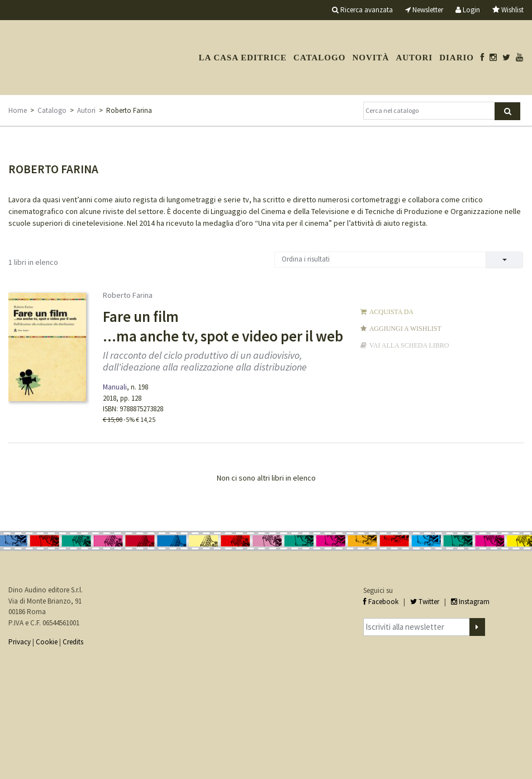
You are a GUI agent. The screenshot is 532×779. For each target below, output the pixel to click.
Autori (414, 58)
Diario (457, 58)
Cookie (47, 642)
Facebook (381, 602)
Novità (370, 58)
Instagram (470, 602)
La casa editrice (243, 58)
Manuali (115, 387)
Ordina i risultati (306, 259)
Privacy (20, 642)
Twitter (425, 602)
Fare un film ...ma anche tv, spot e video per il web (223, 326)
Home (18, 110)
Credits (73, 642)
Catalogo (319, 58)
